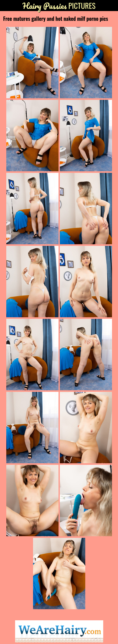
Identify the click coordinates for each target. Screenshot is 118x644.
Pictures (59, 6)
